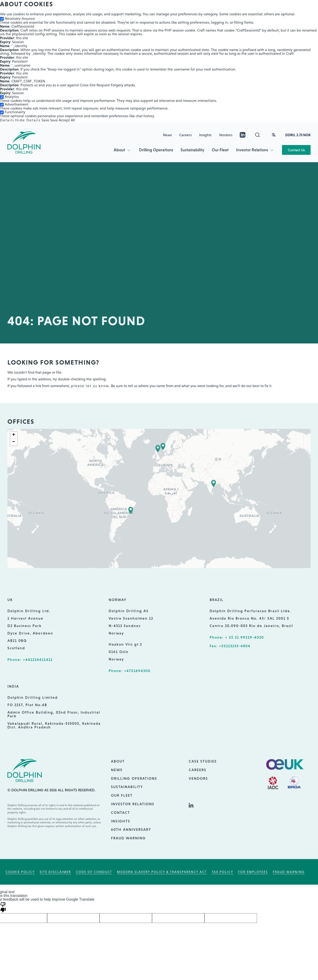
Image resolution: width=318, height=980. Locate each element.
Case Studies (203, 761)
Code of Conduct (94, 872)
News (167, 135)
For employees (253, 872)
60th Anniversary (131, 829)
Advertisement (16, 104)
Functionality (15, 112)
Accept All (67, 120)
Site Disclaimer (55, 872)
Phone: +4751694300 (130, 671)
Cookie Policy (20, 872)
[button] (158, 449)
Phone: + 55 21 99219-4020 (237, 637)
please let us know (90, 386)
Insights (205, 135)
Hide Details (28, 120)
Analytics (12, 97)
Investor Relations (252, 150)
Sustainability (192, 150)
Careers (185, 135)
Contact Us (296, 150)
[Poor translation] (3, 907)
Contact (120, 812)
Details (7, 120)
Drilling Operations (156, 150)
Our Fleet (220, 150)
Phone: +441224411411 (30, 660)
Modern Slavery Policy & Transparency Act (162, 872)
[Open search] (257, 135)
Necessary (20, 18)
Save (45, 120)
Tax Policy (222, 872)
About (119, 150)
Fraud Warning (128, 838)
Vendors (226, 135)
